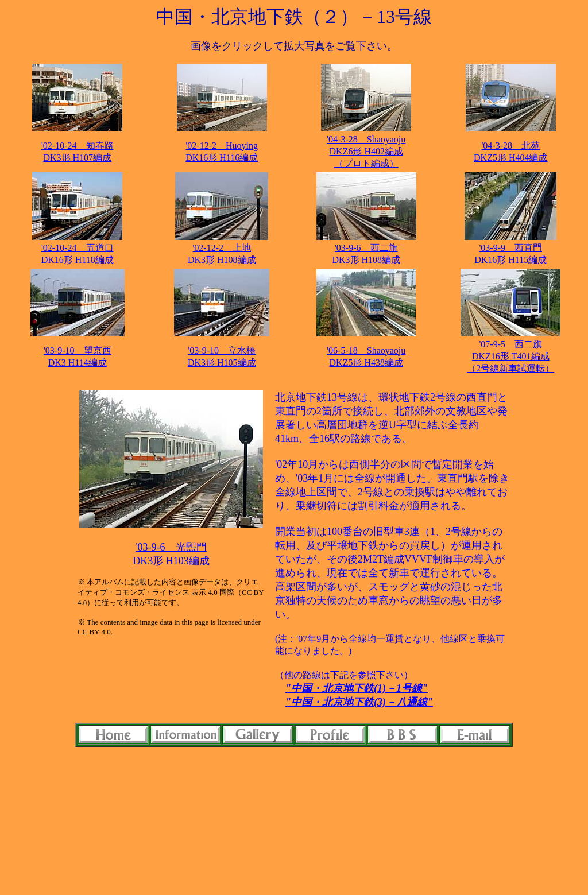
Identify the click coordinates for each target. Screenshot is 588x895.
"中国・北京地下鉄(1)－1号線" (357, 688)
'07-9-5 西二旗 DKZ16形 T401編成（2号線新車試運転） (510, 356)
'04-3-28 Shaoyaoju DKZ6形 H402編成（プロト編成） (366, 151)
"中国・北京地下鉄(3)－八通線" (359, 702)
